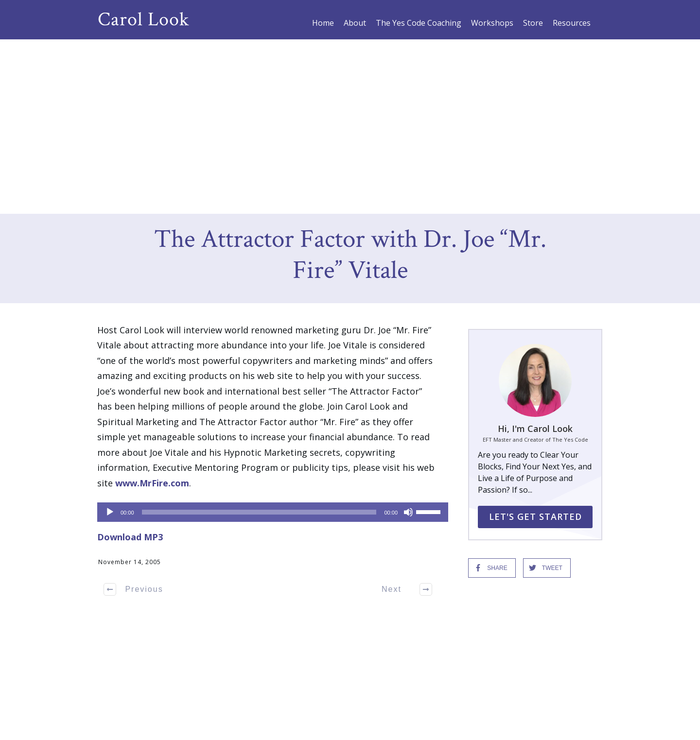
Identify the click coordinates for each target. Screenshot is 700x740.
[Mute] (408, 337)
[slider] (259, 337)
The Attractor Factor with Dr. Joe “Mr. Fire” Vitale (350, 80)
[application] (268, 337)
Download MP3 (130, 362)
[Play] (110, 337)
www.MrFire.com (152, 308)
